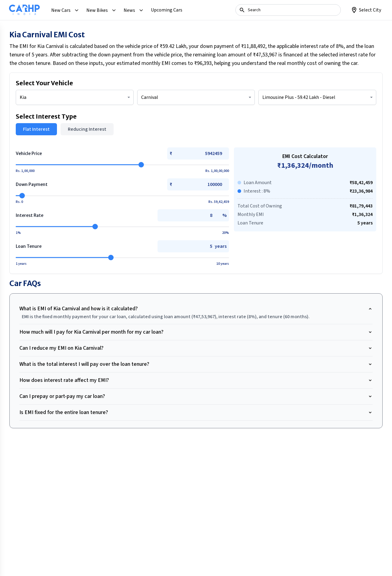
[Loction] (366, 10)
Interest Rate (30, 215)
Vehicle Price (29, 153)
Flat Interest (36, 129)
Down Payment (32, 184)
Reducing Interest (87, 129)
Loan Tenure (29, 246)
